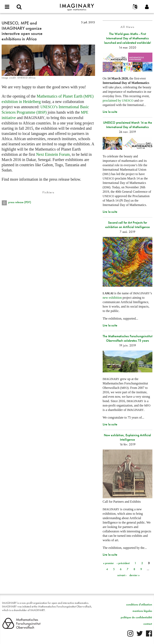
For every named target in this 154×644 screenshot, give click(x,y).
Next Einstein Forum (53, 154)
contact (148, 624)
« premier (108, 563)
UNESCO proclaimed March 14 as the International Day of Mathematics (128, 125)
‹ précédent (123, 563)
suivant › (122, 575)
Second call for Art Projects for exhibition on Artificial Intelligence (128, 225)
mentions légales (142, 611)
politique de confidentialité (136, 617)
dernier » (134, 575)
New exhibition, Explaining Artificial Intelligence (127, 437)
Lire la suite (110, 112)
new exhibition (112, 298)
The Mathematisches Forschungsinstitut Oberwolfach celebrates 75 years (128, 338)
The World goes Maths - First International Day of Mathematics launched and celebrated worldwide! (128, 38)
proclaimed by (118, 100)
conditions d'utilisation (139, 604)
